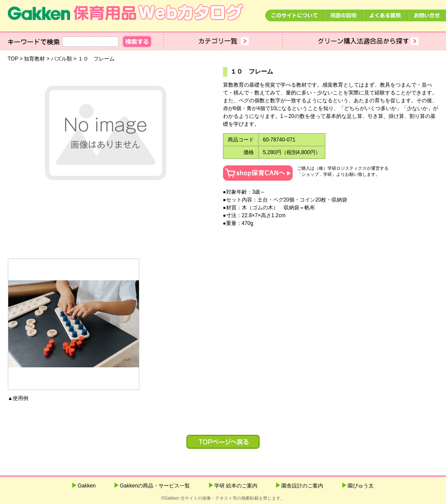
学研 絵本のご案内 (236, 486)
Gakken (86, 486)
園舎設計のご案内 (302, 486)
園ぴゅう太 (361, 486)
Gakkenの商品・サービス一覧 (155, 486)
